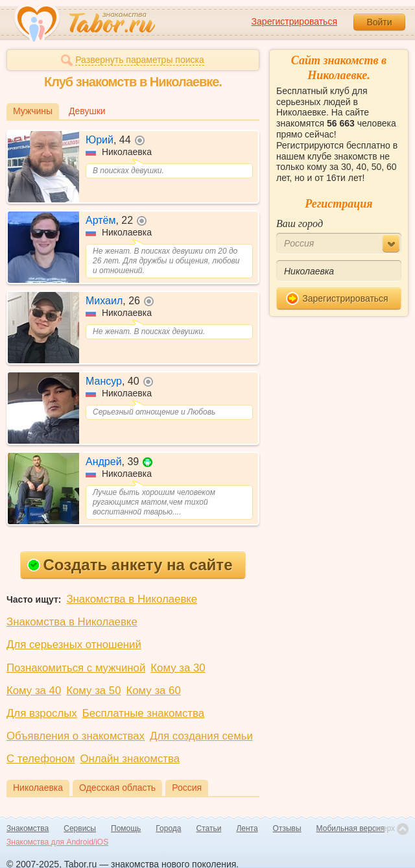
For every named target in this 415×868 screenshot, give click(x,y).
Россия (187, 788)
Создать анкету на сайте (130, 565)
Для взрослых (42, 713)
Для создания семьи (201, 736)
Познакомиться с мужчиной (76, 668)
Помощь (126, 828)
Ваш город (300, 223)
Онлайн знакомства (130, 759)
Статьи (209, 828)
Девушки (87, 111)
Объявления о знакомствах (76, 736)
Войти (379, 22)
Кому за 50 (93, 691)
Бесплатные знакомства (143, 713)
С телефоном (41, 759)
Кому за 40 (34, 691)
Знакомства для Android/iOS (57, 842)
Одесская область (117, 788)
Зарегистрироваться (294, 21)
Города (168, 828)
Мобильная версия (351, 828)
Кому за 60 (154, 691)
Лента (247, 828)
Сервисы (80, 828)
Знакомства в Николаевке (132, 599)
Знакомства (28, 828)
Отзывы (287, 828)
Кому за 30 (178, 668)
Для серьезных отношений (74, 645)
